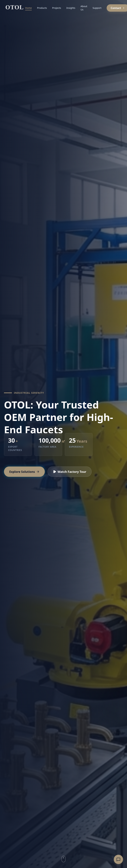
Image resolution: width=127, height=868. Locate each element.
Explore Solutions (24, 472)
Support (97, 8)
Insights (71, 8)
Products (42, 8)
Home (28, 8)
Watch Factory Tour (70, 472)
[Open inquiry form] (118, 859)
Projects (57, 8)
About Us (84, 8)
